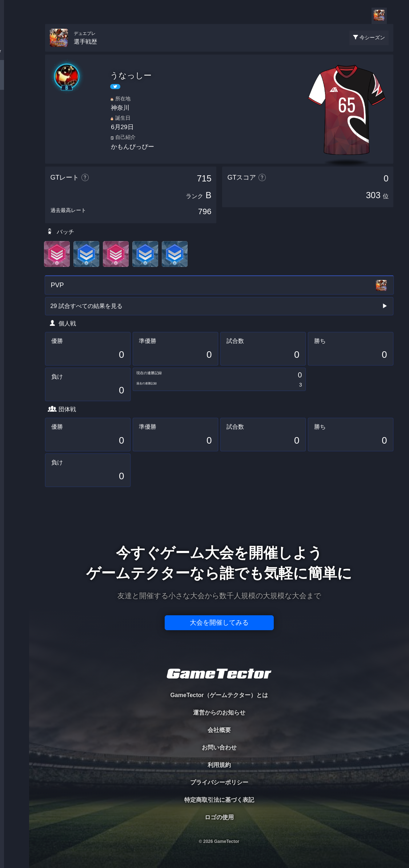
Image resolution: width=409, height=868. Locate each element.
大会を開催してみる (219, 623)
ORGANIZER (15, 111)
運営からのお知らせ (219, 713)
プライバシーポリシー (219, 782)
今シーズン (372, 37)
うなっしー (131, 75)
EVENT (15, 171)
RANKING (14, 141)
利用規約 (219, 765)
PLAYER (15, 81)
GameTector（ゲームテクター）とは (219, 695)
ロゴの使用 (219, 817)
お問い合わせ (219, 747)
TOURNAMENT (14, 51)
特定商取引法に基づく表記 (219, 800)
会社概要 (219, 730)
